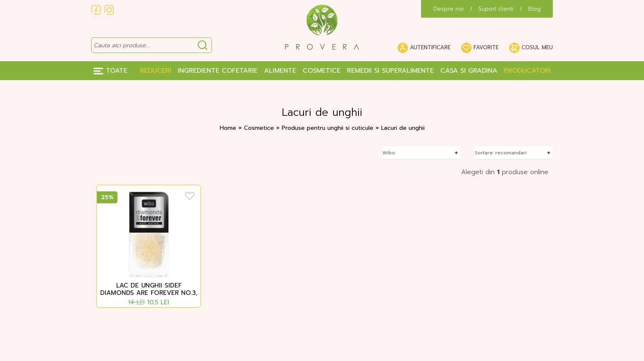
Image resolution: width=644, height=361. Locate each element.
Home (228, 128)
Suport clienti (496, 9)
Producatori (527, 71)
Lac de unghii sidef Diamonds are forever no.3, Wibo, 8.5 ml (149, 290)
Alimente (280, 71)
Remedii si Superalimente (390, 71)
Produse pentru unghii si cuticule (329, 128)
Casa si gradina (469, 71)
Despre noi (448, 9)
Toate (110, 71)
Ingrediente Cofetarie (218, 71)
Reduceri (156, 71)
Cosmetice (322, 71)
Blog (534, 9)
